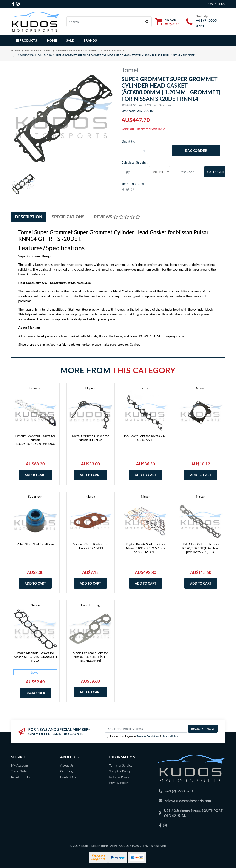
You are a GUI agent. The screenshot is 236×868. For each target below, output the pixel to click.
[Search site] (147, 22)
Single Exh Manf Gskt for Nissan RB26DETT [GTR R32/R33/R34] (90, 657)
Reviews (117, 217)
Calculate (216, 172)
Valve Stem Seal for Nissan (35, 544)
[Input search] (105, 22)
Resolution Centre (24, 777)
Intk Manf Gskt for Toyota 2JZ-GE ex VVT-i (146, 438)
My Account (20, 765)
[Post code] (187, 172)
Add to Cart (35, 475)
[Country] (159, 172)
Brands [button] (90, 40)
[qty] (132, 172)
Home (52, 40)
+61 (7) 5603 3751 (179, 791)
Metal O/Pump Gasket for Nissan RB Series (90, 438)
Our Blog (67, 771)
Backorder (196, 150)
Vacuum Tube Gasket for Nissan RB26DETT (90, 546)
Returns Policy (119, 777)
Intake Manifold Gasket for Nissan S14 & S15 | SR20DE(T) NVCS (35, 657)
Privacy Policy (170, 736)
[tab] (29, 217)
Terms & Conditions (148, 736)
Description (29, 217)
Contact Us (68, 777)
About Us (67, 765)
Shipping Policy (120, 771)
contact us (216, 4)
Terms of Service (121, 765)
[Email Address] (146, 729)
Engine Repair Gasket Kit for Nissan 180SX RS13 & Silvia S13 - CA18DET (145, 548)
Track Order (20, 771)
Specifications (68, 217)
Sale (70, 40)
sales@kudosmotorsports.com (188, 801)
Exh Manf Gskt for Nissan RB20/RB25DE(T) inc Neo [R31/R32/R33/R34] (201, 548)
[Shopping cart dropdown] (167, 22)
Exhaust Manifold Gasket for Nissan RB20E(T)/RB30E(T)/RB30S (35, 440)
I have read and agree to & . (142, 736)
